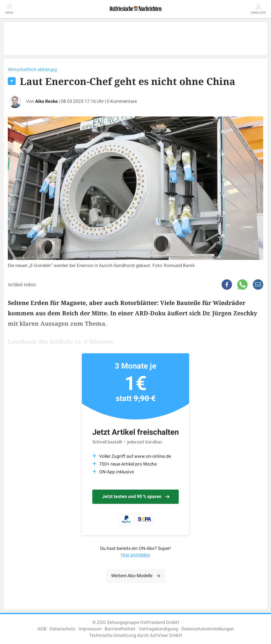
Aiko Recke (46, 101)
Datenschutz (63, 629)
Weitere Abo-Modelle (136, 576)
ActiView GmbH (166, 635)
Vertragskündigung (158, 629)
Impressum (90, 629)
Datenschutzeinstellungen (208, 629)
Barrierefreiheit (120, 629)
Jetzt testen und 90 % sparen (136, 497)
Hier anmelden (135, 555)
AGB (42, 629)
